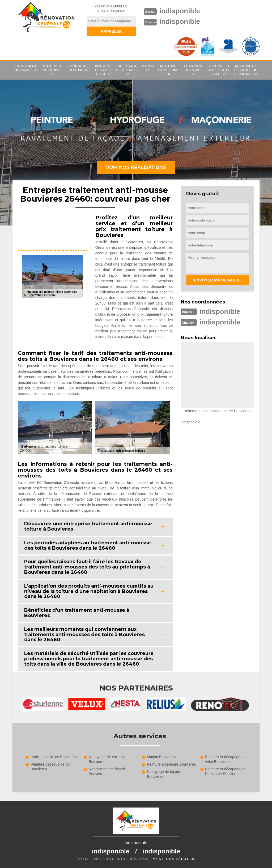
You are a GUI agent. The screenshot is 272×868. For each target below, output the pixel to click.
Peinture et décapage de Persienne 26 (246, 70)
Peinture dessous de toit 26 (103, 70)
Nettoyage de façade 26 (194, 70)
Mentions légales (174, 859)
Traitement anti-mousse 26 (52, 70)
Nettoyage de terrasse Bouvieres (107, 759)
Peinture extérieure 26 (168, 70)
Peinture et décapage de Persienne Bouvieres (225, 771)
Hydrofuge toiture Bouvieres (54, 757)
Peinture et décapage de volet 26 (219, 70)
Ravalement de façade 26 (26, 68)
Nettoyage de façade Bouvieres (164, 774)
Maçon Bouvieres (161, 757)
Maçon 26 (148, 68)
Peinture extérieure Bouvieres (171, 764)
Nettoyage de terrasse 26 (127, 70)
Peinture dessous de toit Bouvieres (50, 767)
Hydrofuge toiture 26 (78, 68)
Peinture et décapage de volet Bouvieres (225, 759)
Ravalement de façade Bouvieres (107, 771)
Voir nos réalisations (136, 167)
